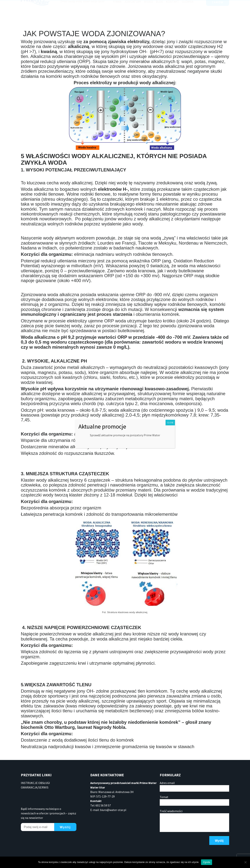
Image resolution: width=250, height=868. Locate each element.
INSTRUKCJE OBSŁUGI (35, 783)
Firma (117, 14)
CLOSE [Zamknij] (170, 422)
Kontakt (172, 14)
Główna (188, 14)
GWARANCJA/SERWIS (35, 787)
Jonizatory (133, 14)
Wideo (148, 14)
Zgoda (206, 862)
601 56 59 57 (105, 4)
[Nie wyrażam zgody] (245, 862)
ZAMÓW (218, 14)
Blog (159, 14)
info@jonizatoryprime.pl (142, 4)
